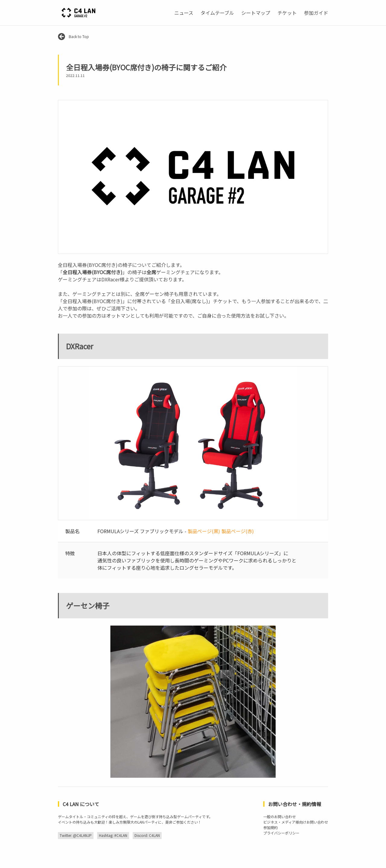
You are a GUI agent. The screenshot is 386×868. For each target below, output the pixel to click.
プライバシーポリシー (281, 833)
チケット (287, 13)
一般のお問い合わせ (280, 817)
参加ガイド (316, 13)
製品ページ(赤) (238, 531)
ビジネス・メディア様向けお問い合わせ (296, 822)
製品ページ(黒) (204, 531)
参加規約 (271, 827)
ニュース (184, 13)
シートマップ (256, 13)
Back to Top (73, 37)
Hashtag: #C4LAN (113, 835)
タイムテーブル (217, 13)
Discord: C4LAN (147, 835)
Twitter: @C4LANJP (76, 835)
